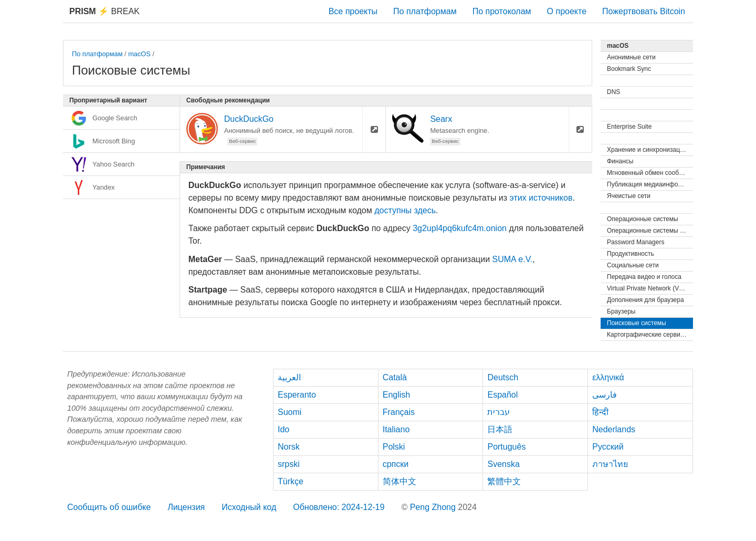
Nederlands (614, 429)
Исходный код (249, 507)
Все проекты (353, 11)
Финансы (620, 161)
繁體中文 (504, 481)
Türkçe (291, 481)
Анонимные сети (631, 57)
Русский (608, 447)
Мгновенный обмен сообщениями (650, 173)
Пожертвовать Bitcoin (644, 11)
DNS (613, 92)
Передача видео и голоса (644, 277)
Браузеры (621, 311)
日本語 (500, 429)
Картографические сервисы (647, 335)
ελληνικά (608, 377)
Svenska (503, 464)
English (396, 395)
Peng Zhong (434, 507)
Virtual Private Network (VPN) (648, 288)
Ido (283, 429)
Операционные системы (643, 219)
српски (396, 464)
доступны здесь (405, 210)
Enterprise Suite (629, 127)
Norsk (289, 447)
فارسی (605, 395)
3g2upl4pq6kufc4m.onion (460, 228)
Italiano (396, 429)
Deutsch (503, 377)
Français (399, 412)
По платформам (425, 11)
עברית (498, 412)
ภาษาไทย (610, 464)
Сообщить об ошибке (109, 507)
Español (502, 395)
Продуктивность (631, 254)
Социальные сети (633, 265)
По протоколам (502, 11)
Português (506, 447)
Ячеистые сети (629, 196)
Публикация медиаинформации (650, 184)
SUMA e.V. (513, 259)
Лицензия (186, 507)
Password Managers (636, 242)
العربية (289, 377)
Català (395, 377)
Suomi (290, 412)
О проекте (567, 11)
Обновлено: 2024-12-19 (339, 507)
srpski (289, 464)
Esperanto (297, 395)
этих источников (541, 198)
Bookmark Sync (629, 69)
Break (104, 11)
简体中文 (400, 481)
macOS (139, 54)
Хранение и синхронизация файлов (650, 150)
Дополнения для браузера (645, 300)
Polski (394, 447)
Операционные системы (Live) (650, 231)
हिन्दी (600, 412)
